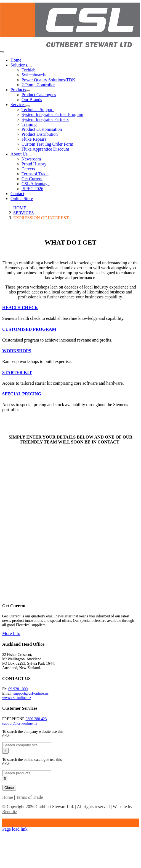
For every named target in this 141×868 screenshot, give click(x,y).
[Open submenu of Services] (28, 106)
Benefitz (10, 812)
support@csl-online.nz (31, 693)
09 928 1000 (18, 689)
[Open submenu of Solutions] (30, 66)
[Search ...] (27, 745)
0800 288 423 (36, 719)
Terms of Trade (30, 797)
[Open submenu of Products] (28, 91)
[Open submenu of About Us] (30, 156)
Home (8, 797)
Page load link (15, 829)
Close (9, 788)
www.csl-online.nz (17, 698)
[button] (20, 308)
